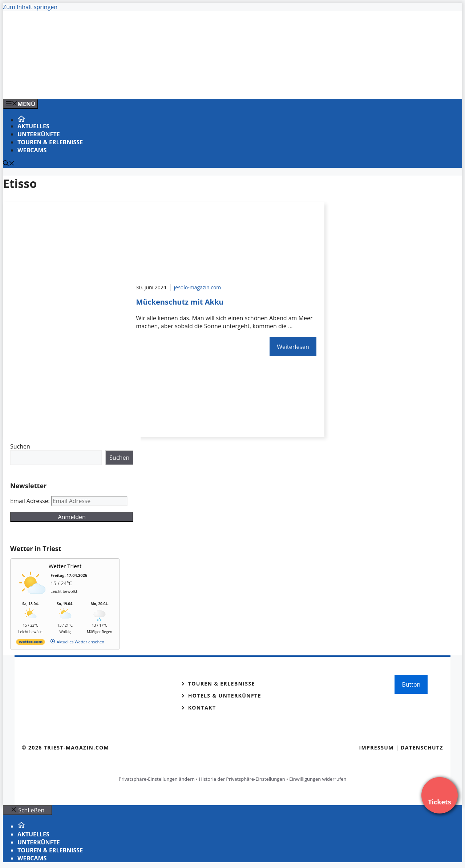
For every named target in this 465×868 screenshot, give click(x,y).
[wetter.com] (31, 643)
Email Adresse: (31, 501)
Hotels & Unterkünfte (225, 696)
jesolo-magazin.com (198, 287)
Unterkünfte (39, 134)
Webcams (32, 150)
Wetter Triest (65, 566)
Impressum (376, 748)
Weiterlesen (293, 347)
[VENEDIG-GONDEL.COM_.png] (150, 85)
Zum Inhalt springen (30, 7)
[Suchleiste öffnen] (9, 164)
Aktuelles (33, 126)
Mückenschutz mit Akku (180, 302)
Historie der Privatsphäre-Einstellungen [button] (242, 779)
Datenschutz (422, 748)
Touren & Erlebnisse (50, 142)
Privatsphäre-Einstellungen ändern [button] (156, 779)
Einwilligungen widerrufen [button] (318, 779)
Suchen (20, 446)
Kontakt (202, 708)
